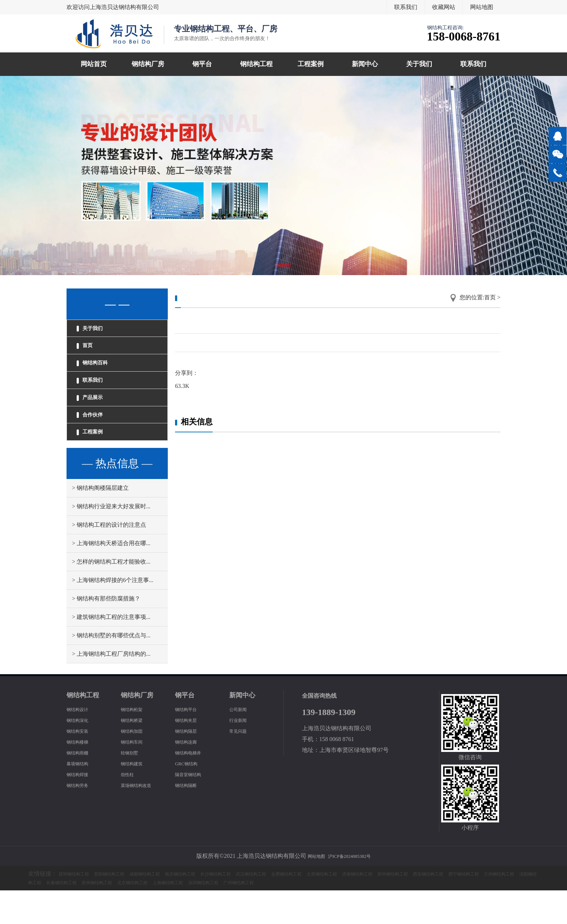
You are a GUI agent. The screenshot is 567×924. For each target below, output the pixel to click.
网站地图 (482, 7)
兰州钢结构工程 (116, 916)
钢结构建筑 (135, 797)
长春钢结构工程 (208, 916)
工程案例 (311, 64)
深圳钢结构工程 (390, 916)
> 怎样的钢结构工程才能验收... (111, 595)
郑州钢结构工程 (489, 907)
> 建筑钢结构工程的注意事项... (111, 651)
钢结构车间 (135, 775)
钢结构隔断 (189, 819)
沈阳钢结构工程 (162, 916)
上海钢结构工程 (344, 916)
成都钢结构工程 (170, 907)
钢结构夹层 (189, 754)
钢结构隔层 (189, 764)
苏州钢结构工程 (253, 916)
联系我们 (406, 7)
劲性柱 (129, 808)
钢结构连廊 (189, 775)
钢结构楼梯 (81, 775)
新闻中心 (365, 64)
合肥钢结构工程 (352, 907)
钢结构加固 (135, 764)
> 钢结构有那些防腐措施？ (106, 632)
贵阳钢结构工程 (124, 907)
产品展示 (95, 419)
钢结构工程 (256, 64)
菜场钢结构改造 (141, 819)
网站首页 (94, 64)
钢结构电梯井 (192, 786)
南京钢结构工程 (216, 907)
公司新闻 (241, 743)
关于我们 (419, 64)
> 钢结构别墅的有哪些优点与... (111, 669)
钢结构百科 (99, 375)
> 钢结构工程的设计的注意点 (109, 558)
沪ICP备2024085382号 (352, 889)
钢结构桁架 (135, 743)
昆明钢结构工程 (79, 907)
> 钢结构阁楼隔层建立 (100, 521)
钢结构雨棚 (81, 786)
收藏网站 (444, 7)
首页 (89, 353)
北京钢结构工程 (299, 916)
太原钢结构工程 (398, 907)
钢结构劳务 (81, 819)
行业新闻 (241, 754)
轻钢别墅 (132, 786)
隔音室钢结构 (192, 808)
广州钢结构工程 (435, 916)
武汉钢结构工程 (307, 907)
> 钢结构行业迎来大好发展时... (111, 540)
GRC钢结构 (190, 797)
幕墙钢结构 (81, 797)
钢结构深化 (81, 754)
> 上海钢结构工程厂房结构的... (111, 687)
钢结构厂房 (148, 64)
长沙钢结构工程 (261, 907)
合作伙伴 (95, 441)
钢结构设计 (81, 743)
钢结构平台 (189, 743)
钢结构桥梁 (135, 754)
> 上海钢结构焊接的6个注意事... (113, 614)
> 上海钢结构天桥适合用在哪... (111, 577)
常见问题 (241, 764)
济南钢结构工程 (443, 907)
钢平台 (202, 64)
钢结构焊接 (81, 808)
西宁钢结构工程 (71, 916)
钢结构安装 (81, 764)
